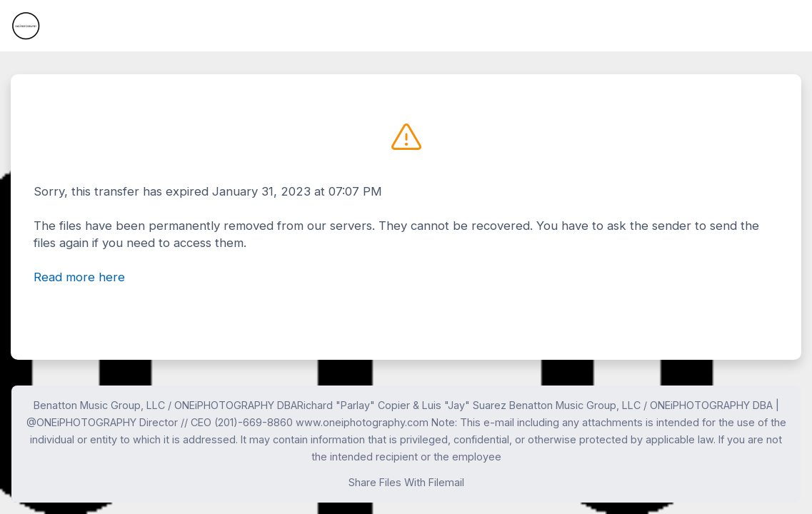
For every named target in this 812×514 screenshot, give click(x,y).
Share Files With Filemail (406, 482)
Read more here (79, 277)
